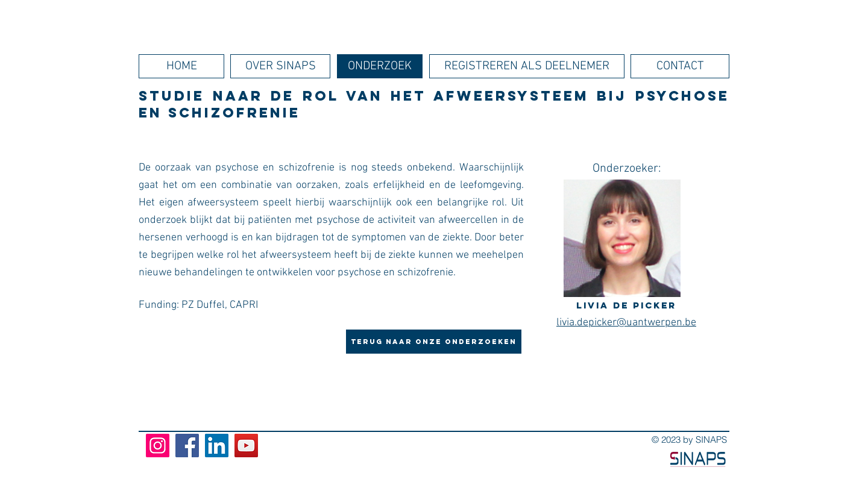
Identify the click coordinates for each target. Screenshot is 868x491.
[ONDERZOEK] (380, 66)
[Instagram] (158, 446)
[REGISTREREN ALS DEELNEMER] (527, 66)
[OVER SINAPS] (280, 66)
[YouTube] (246, 446)
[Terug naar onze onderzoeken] (434, 342)
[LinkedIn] (217, 446)
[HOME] (181, 66)
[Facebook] (187, 446)
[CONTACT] (680, 66)
